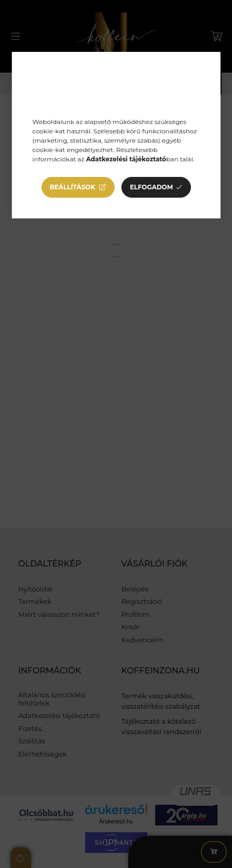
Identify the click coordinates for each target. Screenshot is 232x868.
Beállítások (73, 187)
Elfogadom (151, 187)
